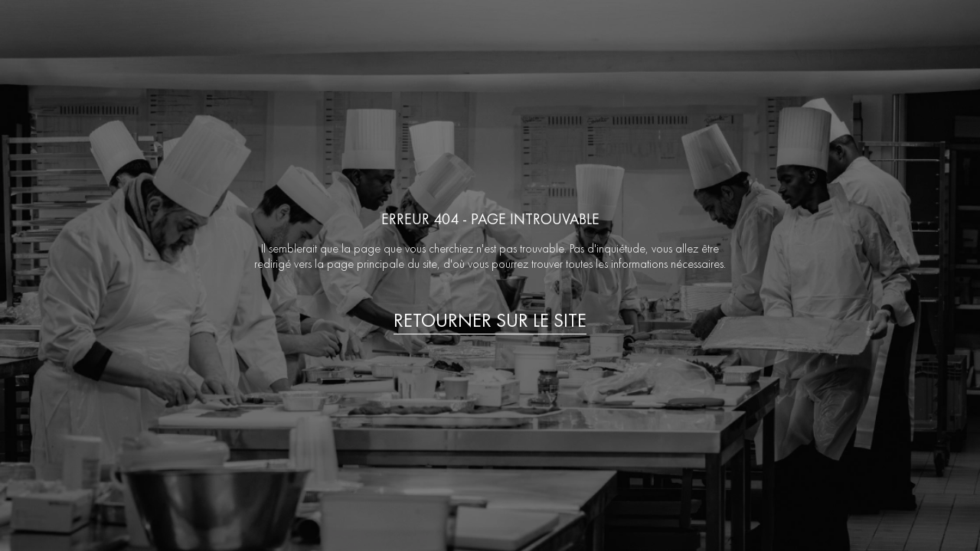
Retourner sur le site (490, 321)
